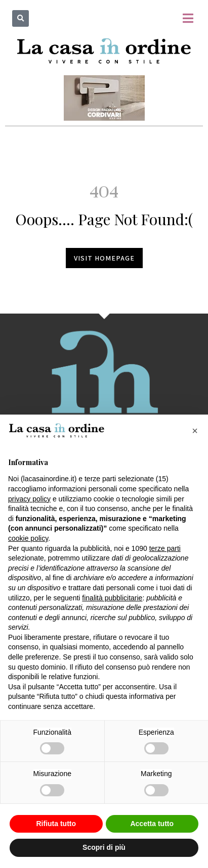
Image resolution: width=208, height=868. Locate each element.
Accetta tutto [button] (152, 824)
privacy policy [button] (29, 499)
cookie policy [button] (28, 538)
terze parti (165, 548)
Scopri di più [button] (104, 847)
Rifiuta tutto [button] (56, 824)
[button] (20, 18)
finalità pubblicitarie (112, 598)
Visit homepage (104, 258)
